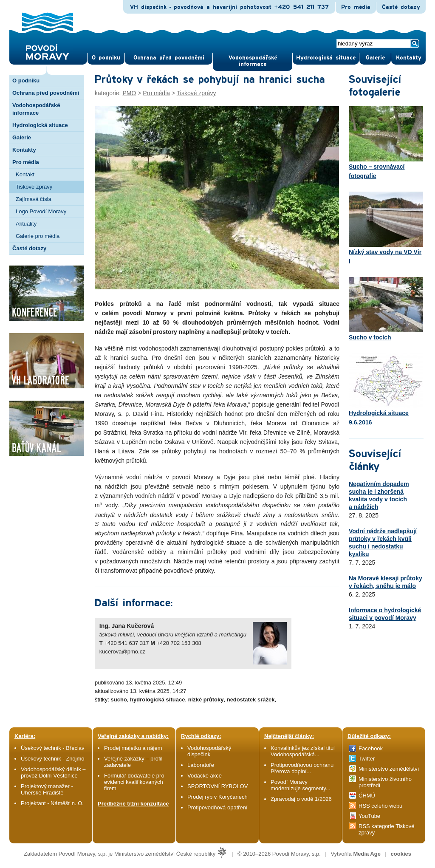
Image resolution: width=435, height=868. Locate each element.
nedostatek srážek (251, 700)
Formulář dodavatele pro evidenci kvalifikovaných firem (134, 782)
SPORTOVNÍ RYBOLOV (217, 786)
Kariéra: (25, 736)
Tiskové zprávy (34, 187)
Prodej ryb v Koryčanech (217, 797)
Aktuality (26, 224)
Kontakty (24, 150)
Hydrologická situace (326, 58)
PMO (129, 93)
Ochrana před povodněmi (46, 93)
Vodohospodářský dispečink (209, 751)
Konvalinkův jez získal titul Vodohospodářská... (303, 751)
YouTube (369, 816)
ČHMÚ (367, 796)
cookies (401, 854)
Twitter (367, 759)
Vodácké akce (205, 776)
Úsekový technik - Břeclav (53, 748)
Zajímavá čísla (34, 199)
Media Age (367, 854)
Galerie (22, 137)
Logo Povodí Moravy (41, 211)
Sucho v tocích (386, 309)
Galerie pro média (38, 236)
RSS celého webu (380, 806)
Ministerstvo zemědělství (389, 769)
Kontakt (25, 174)
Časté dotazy (401, 7)
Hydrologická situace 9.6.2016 (386, 389)
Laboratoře (201, 765)
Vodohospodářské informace (253, 61)
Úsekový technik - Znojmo (53, 759)
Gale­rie (375, 58)
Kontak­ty (409, 58)
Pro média (356, 7)
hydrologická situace (157, 700)
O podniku (26, 81)
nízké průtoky (206, 700)
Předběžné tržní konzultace (133, 804)
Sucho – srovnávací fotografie (386, 143)
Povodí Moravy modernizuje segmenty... (301, 785)
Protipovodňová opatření (217, 807)
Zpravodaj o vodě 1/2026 (302, 799)
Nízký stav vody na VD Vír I (386, 228)
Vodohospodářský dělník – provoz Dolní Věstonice (53, 772)
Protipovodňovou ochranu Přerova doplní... (302, 768)
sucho (119, 700)
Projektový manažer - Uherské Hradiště (47, 789)
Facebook (371, 748)
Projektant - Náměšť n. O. (52, 803)
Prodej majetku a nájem (133, 748)
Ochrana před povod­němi (169, 58)
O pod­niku (106, 58)
